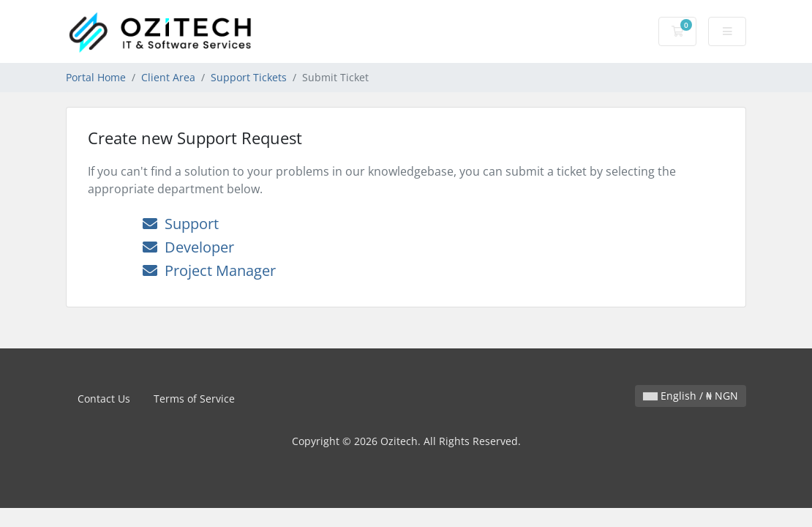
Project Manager (209, 270)
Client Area (168, 77)
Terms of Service (194, 399)
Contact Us (104, 399)
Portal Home (96, 77)
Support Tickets (249, 77)
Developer (188, 247)
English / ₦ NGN (691, 396)
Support (181, 224)
